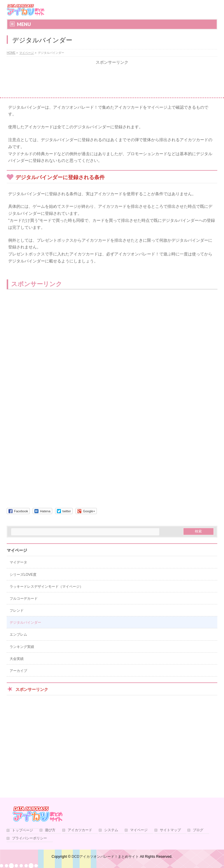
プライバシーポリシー (29, 838)
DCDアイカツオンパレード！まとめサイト (105, 857)
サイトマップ (170, 830)
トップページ (22, 830)
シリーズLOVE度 (23, 575)
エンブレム (18, 634)
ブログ (198, 830)
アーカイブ (18, 671)
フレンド (17, 611)
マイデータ (18, 562)
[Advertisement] (112, 81)
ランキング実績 (22, 647)
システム (111, 830)
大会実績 (17, 659)
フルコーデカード (24, 599)
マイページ (17, 550)
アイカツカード (80, 830)
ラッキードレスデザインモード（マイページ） (46, 587)
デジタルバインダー (25, 623)
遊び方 (50, 830)
